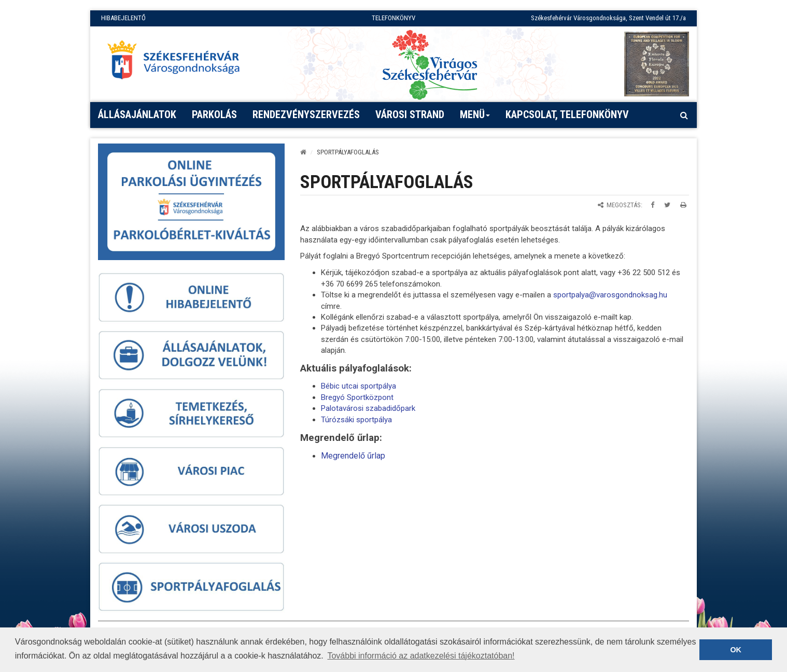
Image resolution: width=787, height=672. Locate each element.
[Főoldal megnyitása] (178, 63)
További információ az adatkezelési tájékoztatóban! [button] (421, 656)
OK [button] (736, 650)
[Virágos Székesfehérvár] (430, 64)
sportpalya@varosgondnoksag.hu (610, 295)
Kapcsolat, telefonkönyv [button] (567, 115)
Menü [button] (475, 118)
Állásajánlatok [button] (137, 115)
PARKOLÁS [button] (214, 115)
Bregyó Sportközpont (357, 397)
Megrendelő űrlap (353, 456)
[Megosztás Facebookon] (652, 205)
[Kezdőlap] (303, 152)
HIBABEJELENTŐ (123, 18)
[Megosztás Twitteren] (667, 205)
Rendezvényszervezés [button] (306, 115)
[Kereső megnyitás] (684, 115)
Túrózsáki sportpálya (356, 420)
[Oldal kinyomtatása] (683, 205)
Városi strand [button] (410, 115)
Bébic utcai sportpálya (359, 386)
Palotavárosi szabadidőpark (368, 408)
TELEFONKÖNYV (394, 18)
